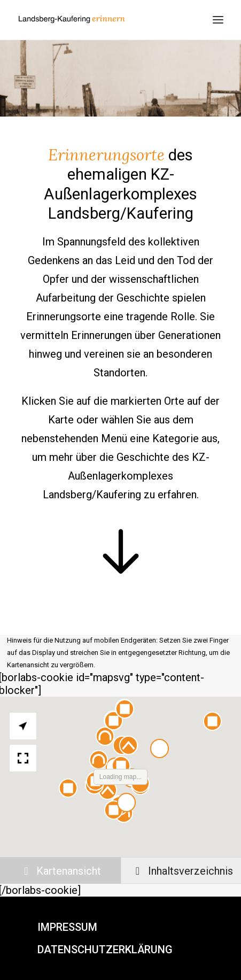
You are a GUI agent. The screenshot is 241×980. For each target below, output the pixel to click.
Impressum (67, 927)
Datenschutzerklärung (105, 950)
